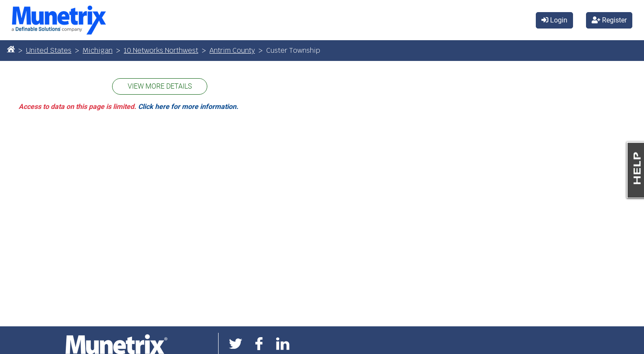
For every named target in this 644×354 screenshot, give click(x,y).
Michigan (98, 50)
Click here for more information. (188, 107)
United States (49, 50)
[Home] (11, 49)
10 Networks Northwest (161, 50)
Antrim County (232, 50)
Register (609, 20)
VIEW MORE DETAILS (160, 86)
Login (554, 20)
